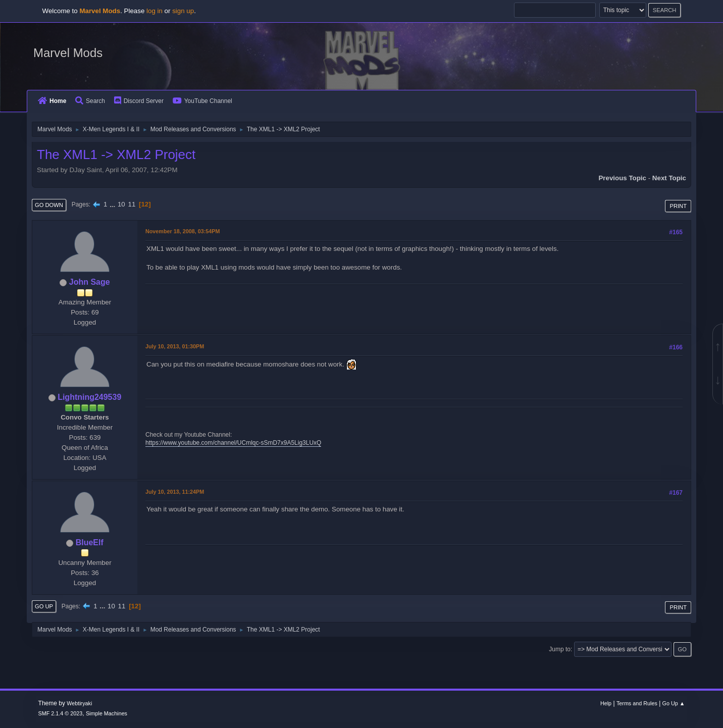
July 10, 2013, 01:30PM (175, 346)
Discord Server (139, 101)
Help (606, 703)
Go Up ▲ (674, 703)
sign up (183, 11)
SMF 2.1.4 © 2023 (61, 713)
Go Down (49, 205)
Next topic (669, 178)
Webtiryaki (79, 703)
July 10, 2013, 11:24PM (175, 492)
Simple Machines (107, 713)
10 (121, 204)
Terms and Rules (637, 703)
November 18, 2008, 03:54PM (183, 231)
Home (52, 101)
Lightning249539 (89, 397)
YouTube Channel (202, 101)
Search (90, 101)
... (113, 204)
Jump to (560, 649)
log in (154, 11)
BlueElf (90, 542)
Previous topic (622, 178)
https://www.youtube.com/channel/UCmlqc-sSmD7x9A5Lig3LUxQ (233, 443)
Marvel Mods (68, 53)
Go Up (44, 606)
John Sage (90, 282)
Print (678, 206)
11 (132, 204)
